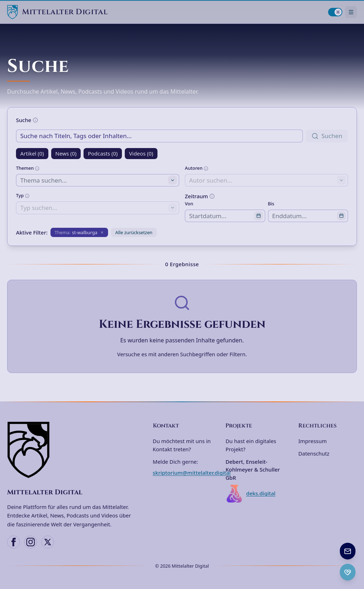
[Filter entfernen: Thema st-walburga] (79, 232)
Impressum (312, 441)
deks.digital (250, 494)
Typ (23, 195)
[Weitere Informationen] (35, 120)
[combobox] (98, 180)
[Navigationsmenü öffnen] (351, 12)
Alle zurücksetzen (134, 232)
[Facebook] (14, 542)
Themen (28, 168)
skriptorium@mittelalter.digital (192, 473)
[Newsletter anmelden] (348, 551)
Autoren (197, 168)
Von (189, 204)
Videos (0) (141, 153)
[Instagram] (31, 542)
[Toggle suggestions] (173, 180)
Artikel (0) (32, 153)
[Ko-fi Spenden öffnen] (348, 572)
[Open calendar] (259, 216)
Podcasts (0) (103, 153)
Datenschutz (314, 453)
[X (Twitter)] (48, 542)
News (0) (66, 153)
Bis (271, 204)
